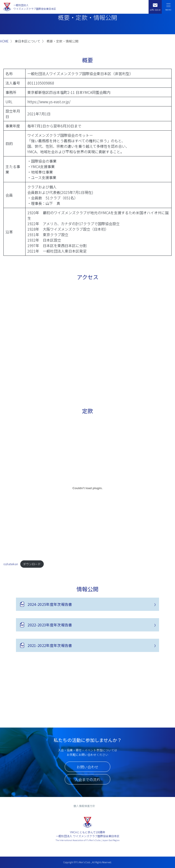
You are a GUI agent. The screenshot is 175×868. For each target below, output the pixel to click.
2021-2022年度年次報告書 (50, 645)
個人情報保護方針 (84, 806)
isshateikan (11, 564)
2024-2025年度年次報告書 (50, 604)
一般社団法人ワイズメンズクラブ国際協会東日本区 (35, 7)
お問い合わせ (87, 767)
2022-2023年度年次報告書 (50, 625)
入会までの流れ (87, 779)
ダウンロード (32, 564)
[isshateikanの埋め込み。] (87, 488)
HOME (4, 41)
